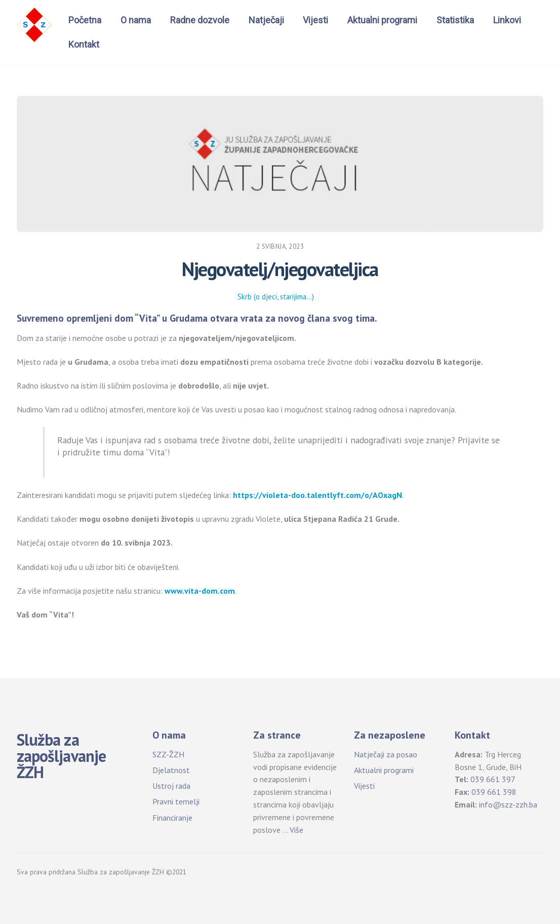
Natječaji (266, 20)
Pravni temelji (176, 801)
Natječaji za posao (386, 754)
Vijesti (315, 20)
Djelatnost (171, 770)
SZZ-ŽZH (168, 754)
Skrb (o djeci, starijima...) (276, 297)
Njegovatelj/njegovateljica (280, 269)
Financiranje (172, 818)
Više (296, 830)
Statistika (455, 20)
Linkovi (507, 20)
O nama (136, 20)
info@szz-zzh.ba (508, 804)
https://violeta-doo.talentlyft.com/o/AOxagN (317, 495)
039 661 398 (494, 792)
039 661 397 (493, 779)
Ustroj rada (171, 786)
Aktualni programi (382, 20)
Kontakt (84, 44)
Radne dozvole (200, 20)
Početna (85, 20)
